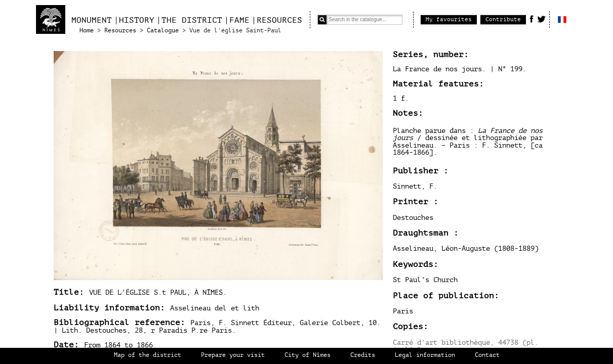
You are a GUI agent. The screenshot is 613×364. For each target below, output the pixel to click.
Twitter (541, 19)
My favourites (449, 19)
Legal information (425, 355)
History (137, 20)
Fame (239, 20)
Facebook (532, 19)
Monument (92, 20)
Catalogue (163, 31)
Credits (363, 355)
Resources (279, 20)
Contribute (503, 19)
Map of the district (148, 355)
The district (192, 20)
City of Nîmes (308, 355)
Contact (487, 355)
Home (87, 31)
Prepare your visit (233, 355)
